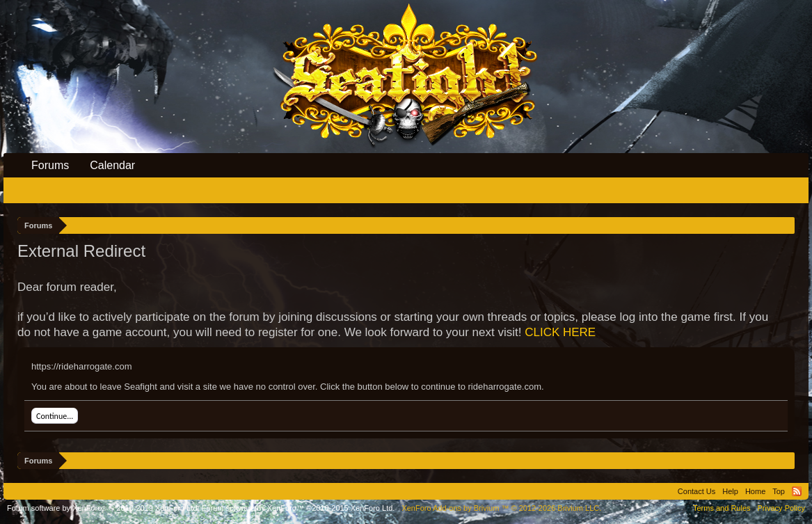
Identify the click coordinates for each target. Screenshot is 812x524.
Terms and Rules (722, 508)
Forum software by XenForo (103, 508)
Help (730, 491)
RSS (797, 491)
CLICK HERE (560, 332)
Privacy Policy (781, 508)
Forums (50, 165)
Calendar (112, 165)
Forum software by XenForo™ (298, 508)
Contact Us (696, 491)
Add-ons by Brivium (501, 508)
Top (779, 491)
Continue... (55, 416)
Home (755, 491)
